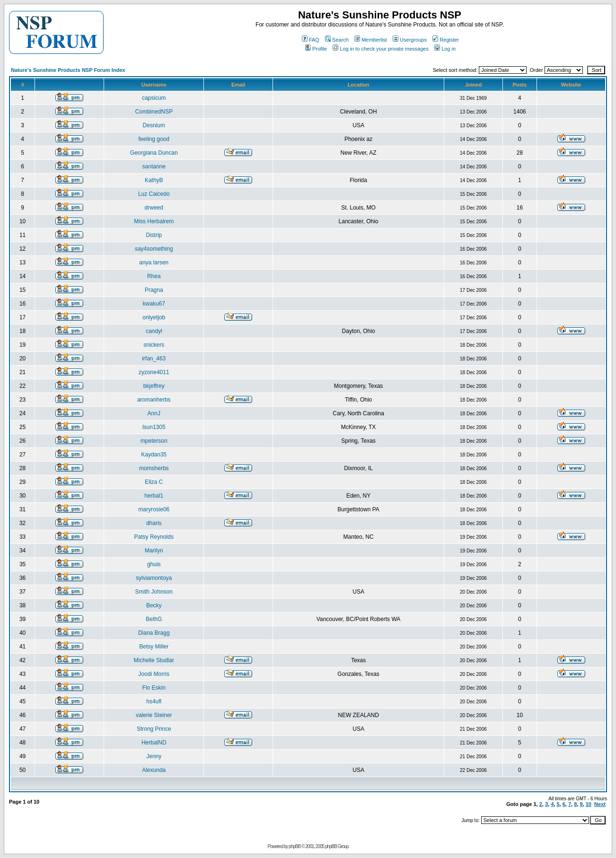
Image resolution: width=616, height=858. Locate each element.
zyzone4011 (154, 372)
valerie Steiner (154, 715)
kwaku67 (154, 304)
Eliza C (154, 482)
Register (446, 40)
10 (589, 804)
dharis (154, 523)
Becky (154, 605)
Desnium (154, 125)
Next (600, 804)
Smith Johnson (154, 592)
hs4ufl (154, 701)
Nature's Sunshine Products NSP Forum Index (68, 70)
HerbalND (154, 743)
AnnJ (154, 413)
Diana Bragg (154, 633)
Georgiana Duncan (154, 153)
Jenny (154, 756)
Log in (445, 49)
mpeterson (154, 441)
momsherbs (154, 468)
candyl (154, 331)
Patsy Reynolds (154, 537)
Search (337, 40)
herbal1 (154, 496)
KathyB (154, 180)
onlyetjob (154, 317)
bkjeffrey (154, 386)
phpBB (295, 846)
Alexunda (154, 770)
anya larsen (154, 263)
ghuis (154, 564)
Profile (316, 49)
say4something (154, 249)
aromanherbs (154, 400)
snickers (154, 345)
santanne (154, 166)
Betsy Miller (154, 647)
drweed (154, 208)
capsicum (154, 98)
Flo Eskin (154, 688)
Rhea (154, 276)
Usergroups (410, 40)
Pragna (154, 290)
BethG (154, 619)
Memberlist (371, 40)
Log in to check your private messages (381, 49)
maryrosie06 (154, 509)
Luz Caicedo (154, 194)
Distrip (154, 235)
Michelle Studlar (154, 660)
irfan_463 (154, 359)
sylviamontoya (154, 578)
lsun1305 (154, 427)
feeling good (154, 139)
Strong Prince (154, 729)
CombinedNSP (154, 112)
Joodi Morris (154, 674)
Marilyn (154, 551)
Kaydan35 (154, 455)
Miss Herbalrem (154, 221)
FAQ (311, 40)
